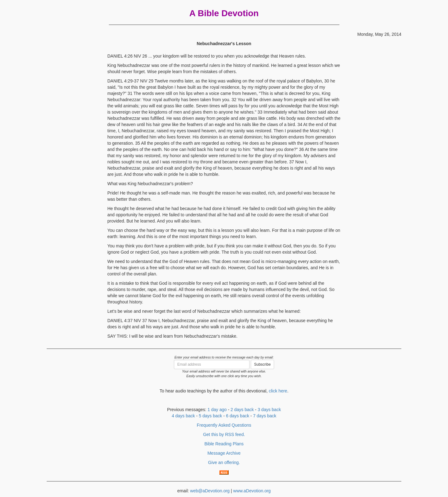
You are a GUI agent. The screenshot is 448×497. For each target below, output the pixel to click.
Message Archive (224, 453)
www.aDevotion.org (252, 491)
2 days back (242, 410)
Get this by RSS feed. (224, 434)
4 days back (183, 416)
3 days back (269, 410)
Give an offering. (224, 462)
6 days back (238, 416)
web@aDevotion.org (210, 491)
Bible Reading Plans (224, 444)
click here (278, 391)
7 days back (265, 416)
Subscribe (262, 364)
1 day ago (217, 410)
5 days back (210, 416)
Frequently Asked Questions (224, 425)
